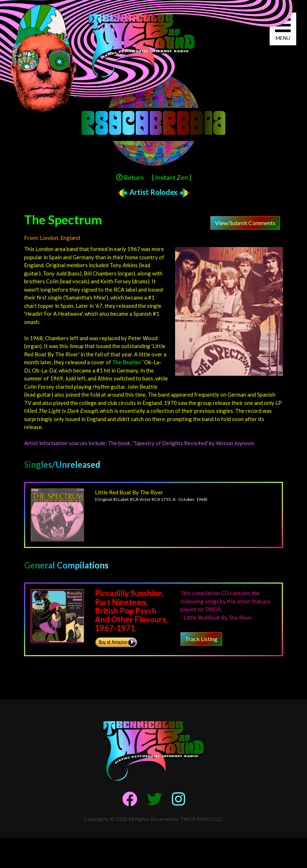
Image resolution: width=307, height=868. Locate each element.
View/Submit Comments (245, 223)
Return (130, 177)
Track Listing (201, 639)
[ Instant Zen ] (172, 177)
